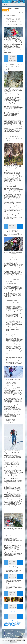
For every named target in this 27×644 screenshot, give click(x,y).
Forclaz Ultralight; (15, 624)
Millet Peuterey (17, 623)
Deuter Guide (7, 622)
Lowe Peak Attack (16, 622)
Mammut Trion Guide (9, 626)
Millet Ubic (6, 624)
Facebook (9, 634)
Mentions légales (10, 636)
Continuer (19, 640)
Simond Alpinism (16, 621)
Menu (4, 5)
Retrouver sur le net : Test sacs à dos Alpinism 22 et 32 (12, 611)
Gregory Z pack (8, 623)
